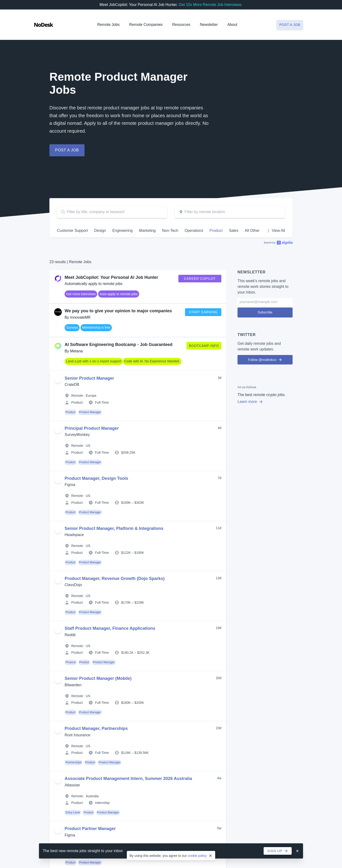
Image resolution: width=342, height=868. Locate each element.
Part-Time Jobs (129, 644)
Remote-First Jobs (132, 671)
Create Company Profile (215, 638)
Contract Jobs (128, 630)
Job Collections (130, 724)
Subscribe (265, 308)
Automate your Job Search (138, 718)
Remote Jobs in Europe (136, 691)
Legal (69, 792)
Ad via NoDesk (247, 383)
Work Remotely (209, 686)
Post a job (290, 25)
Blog (201, 665)
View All (278, 231)
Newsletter (209, 25)
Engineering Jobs (52, 669)
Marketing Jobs (50, 683)
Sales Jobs (47, 710)
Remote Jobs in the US (135, 698)
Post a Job (290, 774)
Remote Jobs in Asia (133, 677)
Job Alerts (126, 731)
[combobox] (230, 212)
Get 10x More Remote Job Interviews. (211, 5)
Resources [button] (181, 25)
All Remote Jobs (51, 631)
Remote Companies (146, 25)
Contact (282, 665)
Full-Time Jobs (129, 637)
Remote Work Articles (134, 745)
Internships (126, 651)
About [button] (232, 25)
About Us (284, 631)
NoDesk (284, 623)
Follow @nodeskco (265, 355)
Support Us (285, 652)
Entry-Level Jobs (51, 676)
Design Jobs (48, 662)
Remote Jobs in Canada (136, 684)
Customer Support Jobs (56, 655)
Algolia (278, 243)
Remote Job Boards (133, 738)
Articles (203, 658)
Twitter (282, 658)
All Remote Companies (214, 631)
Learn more (250, 397)
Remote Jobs (108, 25)
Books (202, 672)
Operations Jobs (51, 697)
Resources (208, 650)
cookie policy (197, 856)
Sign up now (171, 564)
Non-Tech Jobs (50, 690)
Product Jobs (49, 704)
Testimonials (286, 645)
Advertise (284, 638)
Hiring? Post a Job (52, 638)
